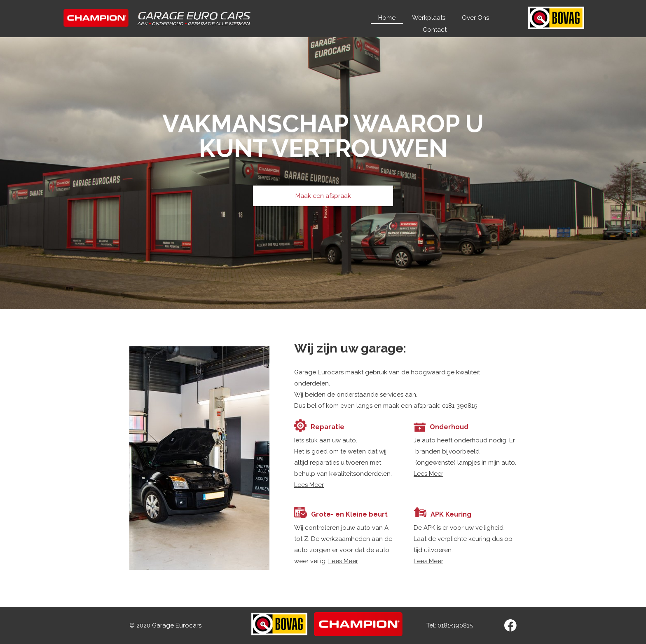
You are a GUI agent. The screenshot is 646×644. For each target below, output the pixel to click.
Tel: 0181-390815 (450, 625)
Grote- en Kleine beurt (349, 514)
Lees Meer (309, 485)
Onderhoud (449, 427)
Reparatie (328, 427)
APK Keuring (451, 514)
